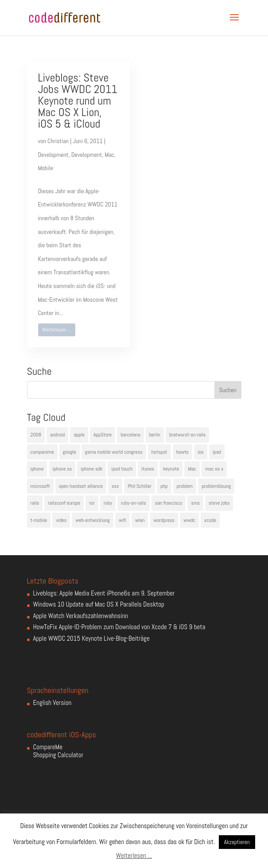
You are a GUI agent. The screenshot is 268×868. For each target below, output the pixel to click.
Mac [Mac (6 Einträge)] (192, 469)
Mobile (46, 168)
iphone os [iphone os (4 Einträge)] (62, 469)
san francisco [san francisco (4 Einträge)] (169, 503)
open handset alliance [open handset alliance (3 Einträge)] (81, 486)
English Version (52, 703)
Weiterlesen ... (56, 330)
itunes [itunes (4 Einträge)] (148, 469)
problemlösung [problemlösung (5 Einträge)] (216, 486)
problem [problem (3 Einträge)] (185, 486)
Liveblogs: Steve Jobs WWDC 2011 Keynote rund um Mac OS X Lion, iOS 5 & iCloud (78, 101)
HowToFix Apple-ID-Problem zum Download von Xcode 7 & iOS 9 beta (119, 627)
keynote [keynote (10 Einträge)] (171, 469)
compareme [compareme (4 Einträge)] (42, 452)
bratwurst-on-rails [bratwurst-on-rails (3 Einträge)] (187, 435)
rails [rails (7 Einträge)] (35, 503)
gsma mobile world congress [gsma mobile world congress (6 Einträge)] (114, 452)
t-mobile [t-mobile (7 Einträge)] (39, 520)
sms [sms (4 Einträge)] (195, 503)
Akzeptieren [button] (237, 842)
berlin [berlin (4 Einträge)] (155, 435)
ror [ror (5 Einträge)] (92, 503)
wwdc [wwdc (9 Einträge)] (189, 520)
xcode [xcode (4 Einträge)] (210, 520)
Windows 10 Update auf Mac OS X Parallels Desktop (99, 604)
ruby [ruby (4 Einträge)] (108, 503)
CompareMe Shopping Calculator (58, 751)
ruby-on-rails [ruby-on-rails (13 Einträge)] (134, 503)
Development (53, 155)
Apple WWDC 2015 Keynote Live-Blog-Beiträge (91, 638)
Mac (109, 155)
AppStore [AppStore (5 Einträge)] (103, 435)
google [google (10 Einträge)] (70, 452)
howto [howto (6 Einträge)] (183, 452)
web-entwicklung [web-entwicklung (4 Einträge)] (93, 520)
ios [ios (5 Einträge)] (201, 452)
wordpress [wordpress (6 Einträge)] (164, 520)
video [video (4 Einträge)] (61, 520)
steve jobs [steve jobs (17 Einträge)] (219, 503)
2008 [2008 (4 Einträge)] (36, 435)
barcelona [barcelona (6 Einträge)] (130, 435)
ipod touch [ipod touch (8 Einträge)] (122, 469)
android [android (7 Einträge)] (57, 435)
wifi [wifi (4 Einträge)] (122, 520)
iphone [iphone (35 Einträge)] (37, 469)
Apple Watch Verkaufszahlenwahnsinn (81, 616)
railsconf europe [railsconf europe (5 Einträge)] (64, 503)
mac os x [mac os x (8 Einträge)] (214, 469)
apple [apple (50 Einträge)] (79, 435)
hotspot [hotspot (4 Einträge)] (159, 452)
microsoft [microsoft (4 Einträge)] (40, 486)
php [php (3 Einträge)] (164, 486)
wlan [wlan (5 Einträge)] (140, 520)
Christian (58, 141)
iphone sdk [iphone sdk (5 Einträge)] (91, 469)
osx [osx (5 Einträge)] (115, 486)
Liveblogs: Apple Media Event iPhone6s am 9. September (104, 593)
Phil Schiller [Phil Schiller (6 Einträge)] (140, 486)
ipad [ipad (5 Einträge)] (217, 452)
